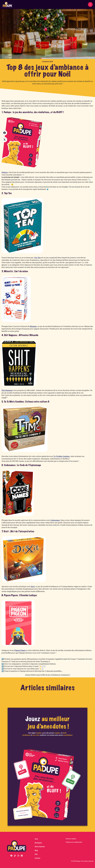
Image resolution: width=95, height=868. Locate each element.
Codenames (55, 520)
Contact (37, 858)
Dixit (33, 586)
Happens (9, 390)
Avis (36, 839)
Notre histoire (40, 846)
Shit (3, 390)
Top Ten (37, 258)
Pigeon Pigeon (20, 650)
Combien (66, 456)
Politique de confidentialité (74, 842)
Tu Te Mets (58, 456)
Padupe (5, 172)
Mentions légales (71, 839)
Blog (36, 850)
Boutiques (38, 843)
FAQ (36, 854)
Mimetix (33, 326)
